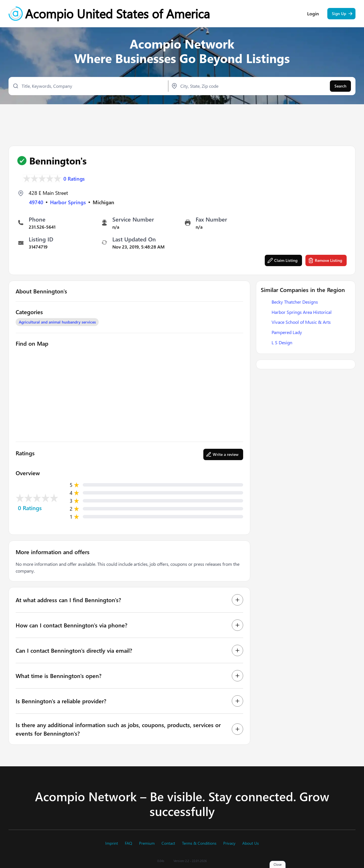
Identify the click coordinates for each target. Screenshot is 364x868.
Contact (168, 843)
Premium (147, 843)
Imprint (112, 843)
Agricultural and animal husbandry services (57, 322)
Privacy (229, 843)
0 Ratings (74, 178)
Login (313, 14)
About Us (251, 843)
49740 (36, 202)
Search (340, 87)
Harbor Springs (68, 202)
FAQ (129, 843)
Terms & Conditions (199, 843)
